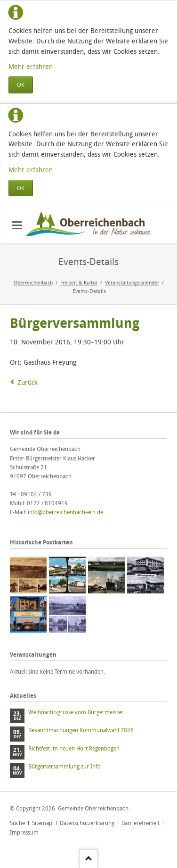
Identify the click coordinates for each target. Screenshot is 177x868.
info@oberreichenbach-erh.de (65, 512)
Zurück (28, 382)
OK (21, 85)
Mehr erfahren (31, 66)
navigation (17, 225)
